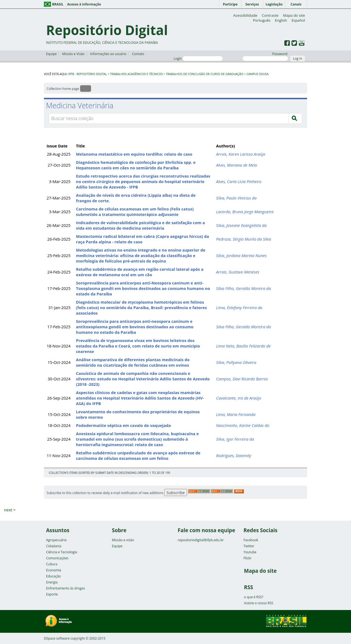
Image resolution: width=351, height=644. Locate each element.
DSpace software (57, 638)
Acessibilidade (245, 15)
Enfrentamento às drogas (66, 588)
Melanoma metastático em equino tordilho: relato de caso (134, 154)
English (281, 20)
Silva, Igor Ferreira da (235, 439)
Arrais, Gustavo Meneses (238, 272)
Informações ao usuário (108, 54)
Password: (265, 56)
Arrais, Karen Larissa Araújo (241, 154)
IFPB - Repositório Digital (88, 74)
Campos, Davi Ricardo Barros (242, 379)
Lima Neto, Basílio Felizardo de (243, 346)
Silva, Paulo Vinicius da (236, 198)
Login (198, 59)
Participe (230, 4)
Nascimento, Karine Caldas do (243, 425)
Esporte (52, 594)
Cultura (52, 564)
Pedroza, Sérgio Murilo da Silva (244, 239)
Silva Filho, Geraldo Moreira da (244, 288)
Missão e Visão (73, 54)
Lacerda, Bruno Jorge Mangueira (245, 212)
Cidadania (54, 546)
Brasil (58, 4)
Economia (54, 570)
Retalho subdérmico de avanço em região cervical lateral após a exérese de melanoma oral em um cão (140, 272)
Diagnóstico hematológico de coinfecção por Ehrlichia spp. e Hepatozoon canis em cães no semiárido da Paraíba (136, 165)
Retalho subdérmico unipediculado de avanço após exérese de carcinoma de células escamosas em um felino (138, 455)
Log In (298, 59)
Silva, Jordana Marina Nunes (241, 255)
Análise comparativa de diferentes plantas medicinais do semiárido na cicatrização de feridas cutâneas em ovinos (133, 362)
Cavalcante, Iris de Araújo (239, 398)
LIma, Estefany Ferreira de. (240, 307)
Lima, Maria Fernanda (236, 414)
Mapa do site (294, 15)
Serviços (252, 4)
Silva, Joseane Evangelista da (241, 225)
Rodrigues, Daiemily (234, 455)
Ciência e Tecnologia (62, 552)
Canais (296, 4)
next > (10, 510)
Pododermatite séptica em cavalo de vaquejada (123, 425)
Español (298, 20)
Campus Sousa (257, 74)
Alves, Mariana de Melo (237, 165)
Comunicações (57, 558)
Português (262, 20)
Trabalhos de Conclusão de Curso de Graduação (205, 74)
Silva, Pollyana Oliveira (236, 362)
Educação (53, 576)
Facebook (251, 540)
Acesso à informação (84, 4)
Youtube (250, 552)
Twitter (249, 546)
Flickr (247, 558)
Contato (138, 54)
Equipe (51, 54)
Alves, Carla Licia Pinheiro (239, 181)
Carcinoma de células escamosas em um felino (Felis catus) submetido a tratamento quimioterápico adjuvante (135, 212)
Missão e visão (123, 540)
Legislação (274, 4)
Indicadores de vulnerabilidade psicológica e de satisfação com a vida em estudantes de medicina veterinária (140, 225)
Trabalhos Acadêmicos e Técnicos (136, 74)
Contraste (270, 15)
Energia (52, 582)
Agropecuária (56, 540)
